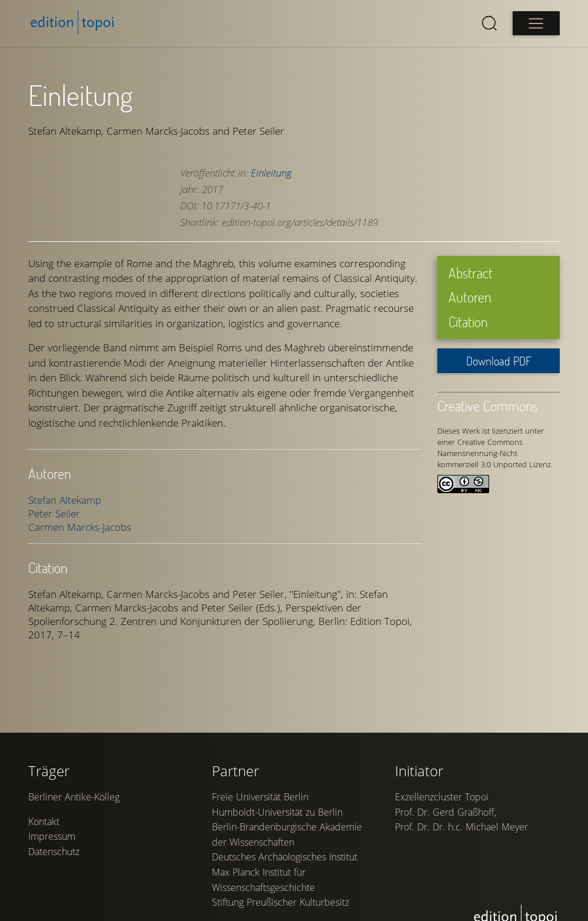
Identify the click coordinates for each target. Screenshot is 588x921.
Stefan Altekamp (65, 500)
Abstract (471, 273)
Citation (468, 322)
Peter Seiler (54, 513)
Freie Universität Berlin (260, 797)
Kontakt (44, 822)
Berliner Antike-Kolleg (74, 797)
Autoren (470, 297)
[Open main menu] (536, 23)
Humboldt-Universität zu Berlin (277, 812)
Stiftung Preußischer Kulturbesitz (280, 902)
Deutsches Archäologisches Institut (285, 857)
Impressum (52, 836)
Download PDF (499, 361)
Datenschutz (54, 852)
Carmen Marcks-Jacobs (80, 527)
